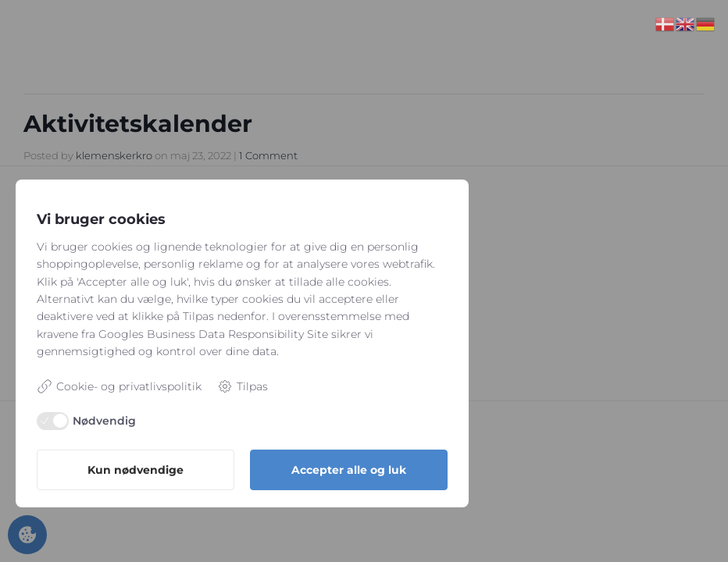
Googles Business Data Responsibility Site (213, 334)
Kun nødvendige (136, 470)
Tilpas (243, 386)
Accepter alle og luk (349, 470)
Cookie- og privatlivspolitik (119, 386)
